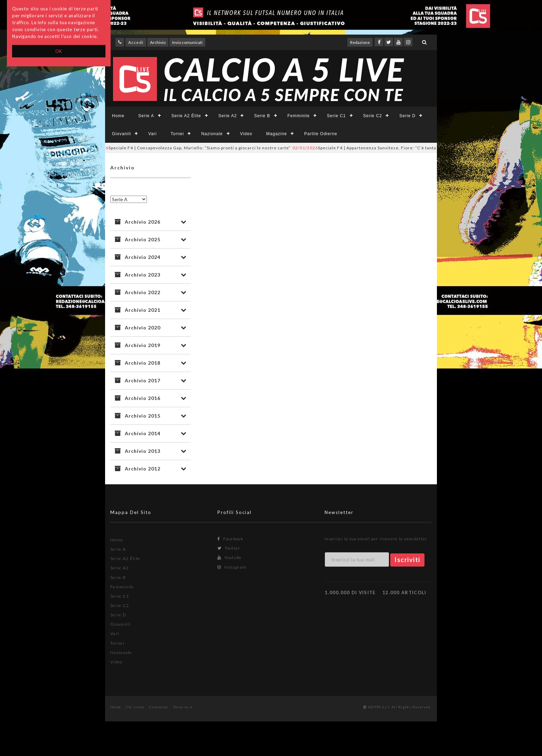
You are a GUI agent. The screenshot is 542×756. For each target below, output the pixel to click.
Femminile (299, 116)
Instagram (232, 567)
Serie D (407, 116)
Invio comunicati (187, 42)
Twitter (229, 548)
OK (59, 51)
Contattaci (159, 707)
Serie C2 (373, 116)
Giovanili (122, 134)
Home (118, 116)
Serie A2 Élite (186, 116)
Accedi (136, 42)
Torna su (183, 707)
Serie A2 (228, 116)
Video (246, 134)
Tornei (177, 134)
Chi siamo (135, 707)
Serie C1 (337, 116)
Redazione (360, 42)
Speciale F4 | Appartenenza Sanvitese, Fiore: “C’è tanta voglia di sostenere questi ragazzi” (406, 148)
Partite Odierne (321, 134)
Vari (152, 134)
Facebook (230, 539)
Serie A (146, 116)
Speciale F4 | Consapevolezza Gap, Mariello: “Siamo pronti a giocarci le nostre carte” (190, 148)
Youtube (230, 557)
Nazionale (212, 134)
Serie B (262, 116)
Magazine (277, 134)
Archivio (158, 42)
